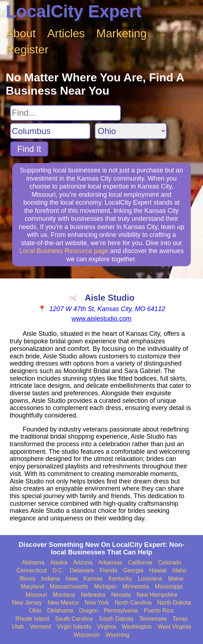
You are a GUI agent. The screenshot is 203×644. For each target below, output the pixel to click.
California (140, 562)
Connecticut (32, 570)
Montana (64, 595)
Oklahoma (60, 610)
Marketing (122, 33)
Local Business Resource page (64, 251)
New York (97, 603)
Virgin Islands (74, 627)
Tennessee (153, 619)
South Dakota (116, 619)
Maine (176, 579)
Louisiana (150, 579)
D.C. (58, 570)
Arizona (83, 562)
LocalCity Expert (74, 11)
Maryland (32, 586)
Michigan (105, 586)
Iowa (72, 579)
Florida (108, 570)
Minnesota (136, 586)
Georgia (133, 570)
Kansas (93, 579)
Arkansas (110, 562)
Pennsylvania (121, 610)
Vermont (41, 627)
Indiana (50, 579)
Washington (137, 627)
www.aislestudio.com (101, 319)
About (21, 33)
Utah (18, 627)
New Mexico (63, 603)
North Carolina (133, 603)
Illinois (27, 579)
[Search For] (65, 113)
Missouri (36, 595)
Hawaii (158, 570)
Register (27, 49)
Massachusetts (69, 586)
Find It (29, 149)
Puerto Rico (159, 610)
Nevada (121, 595)
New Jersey (27, 603)
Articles (66, 33)
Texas (180, 619)
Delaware (82, 570)
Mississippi (169, 586)
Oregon (88, 610)
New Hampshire (157, 595)
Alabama (33, 562)
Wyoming (117, 635)
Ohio (36, 610)
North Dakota (174, 603)
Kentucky (120, 579)
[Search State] (131, 131)
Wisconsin (87, 635)
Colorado (169, 562)
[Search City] (50, 131)
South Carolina (74, 619)
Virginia (106, 627)
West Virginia (174, 627)
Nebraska (93, 595)
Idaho (179, 570)
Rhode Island (32, 619)
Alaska (59, 562)
